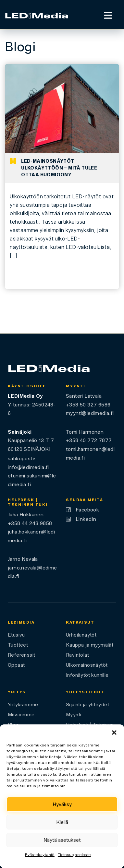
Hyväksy (62, 804)
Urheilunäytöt (81, 635)
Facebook (87, 510)
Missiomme (21, 715)
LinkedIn (86, 519)
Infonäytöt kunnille (87, 675)
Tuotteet (18, 645)
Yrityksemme (23, 705)
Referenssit (21, 655)
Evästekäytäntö (40, 855)
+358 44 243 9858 (30, 523)
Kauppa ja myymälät (90, 645)
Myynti (74, 715)
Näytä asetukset (62, 840)
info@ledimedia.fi (28, 467)
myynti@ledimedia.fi (90, 413)
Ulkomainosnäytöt (87, 665)
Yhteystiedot (85, 692)
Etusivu (16, 635)
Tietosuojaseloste (74, 855)
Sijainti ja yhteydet (87, 705)
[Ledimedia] (37, 15)
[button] (114, 733)
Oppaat (16, 665)
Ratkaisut (80, 622)
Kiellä (62, 822)
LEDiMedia (21, 622)
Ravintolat (77, 655)
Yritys (17, 692)
